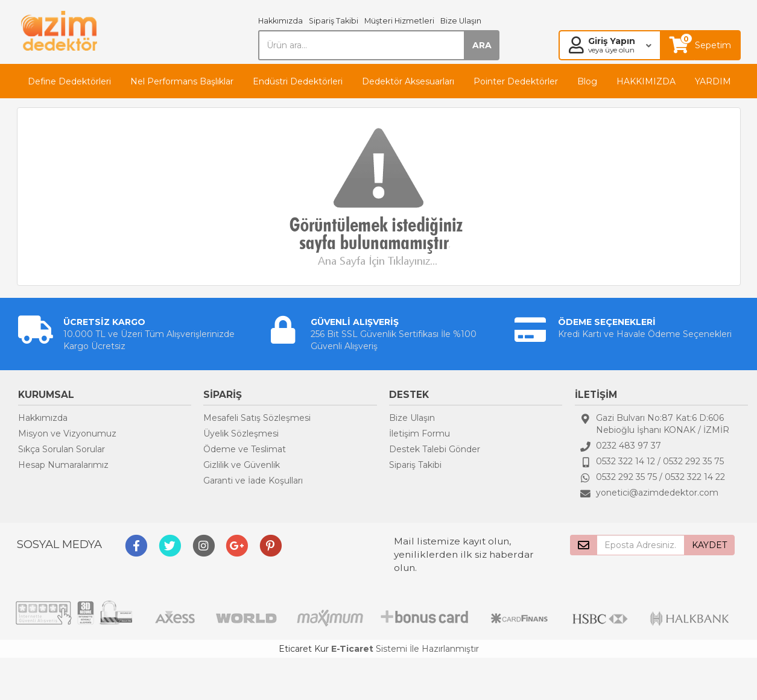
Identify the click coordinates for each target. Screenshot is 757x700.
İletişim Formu (420, 434)
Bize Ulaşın (461, 21)
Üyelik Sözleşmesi (241, 434)
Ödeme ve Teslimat (245, 449)
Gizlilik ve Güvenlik (242, 465)
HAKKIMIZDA (646, 81)
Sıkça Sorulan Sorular (62, 449)
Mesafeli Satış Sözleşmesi (257, 418)
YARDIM (713, 81)
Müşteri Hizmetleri (399, 21)
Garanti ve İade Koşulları (253, 481)
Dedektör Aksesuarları (408, 81)
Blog (587, 81)
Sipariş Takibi (334, 21)
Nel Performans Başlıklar (182, 81)
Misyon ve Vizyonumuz (67, 434)
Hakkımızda (280, 21)
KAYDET (709, 545)
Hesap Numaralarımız (63, 465)
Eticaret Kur (304, 649)
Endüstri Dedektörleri (298, 81)
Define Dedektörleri (69, 81)
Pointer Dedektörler (516, 81)
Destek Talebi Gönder (435, 449)
